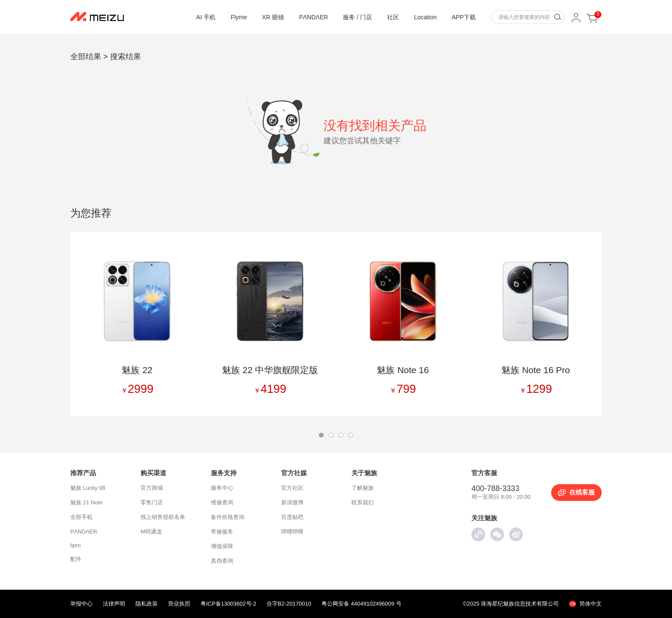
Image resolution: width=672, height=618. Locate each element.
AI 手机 (206, 17)
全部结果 (86, 57)
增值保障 (222, 546)
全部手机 (81, 517)
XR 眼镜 (273, 17)
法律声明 (114, 604)
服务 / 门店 (357, 17)
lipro (76, 545)
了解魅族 (363, 488)
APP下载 (464, 17)
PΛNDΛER (314, 17)
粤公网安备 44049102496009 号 (361, 604)
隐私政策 (147, 604)
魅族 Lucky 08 (88, 488)
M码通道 (151, 532)
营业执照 (179, 604)
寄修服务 (222, 532)
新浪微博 (292, 502)
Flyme (239, 17)
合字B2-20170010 (289, 604)
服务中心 (222, 488)
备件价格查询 (228, 517)
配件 (76, 559)
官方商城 (152, 488)
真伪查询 (222, 561)
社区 (393, 17)
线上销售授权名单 (163, 517)
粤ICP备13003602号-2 (228, 604)
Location (425, 17)
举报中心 (81, 604)
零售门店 (152, 502)
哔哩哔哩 (292, 532)
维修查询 (222, 502)
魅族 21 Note (86, 502)
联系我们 (363, 502)
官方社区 (292, 488)
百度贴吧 (292, 517)
